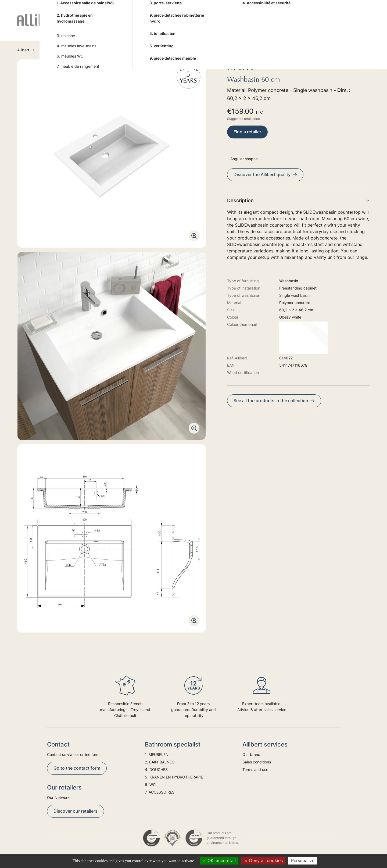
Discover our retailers (76, 811)
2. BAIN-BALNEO (124, 26)
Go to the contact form (77, 768)
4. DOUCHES (168, 26)
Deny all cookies (263, 860)
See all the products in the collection (274, 401)
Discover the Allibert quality (265, 174)
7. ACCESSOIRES (298, 26)
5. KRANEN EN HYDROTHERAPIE (209, 26)
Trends (339, 26)
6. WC (267, 26)
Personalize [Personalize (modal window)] (303, 860)
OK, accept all (219, 860)
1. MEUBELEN (93, 26)
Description (298, 200)
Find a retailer (247, 132)
